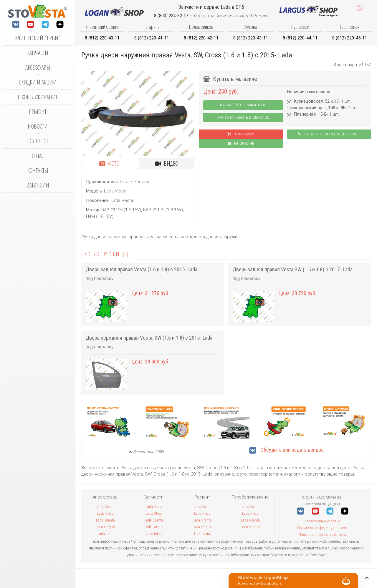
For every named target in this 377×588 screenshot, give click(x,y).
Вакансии (38, 185)
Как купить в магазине (243, 105)
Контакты (38, 171)
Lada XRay (105, 514)
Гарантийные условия (323, 521)
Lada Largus (105, 527)
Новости (38, 126)
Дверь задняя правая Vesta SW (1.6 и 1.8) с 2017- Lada (293, 269)
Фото (109, 163)
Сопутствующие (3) (107, 254)
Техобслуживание (38, 97)
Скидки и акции (38, 82)
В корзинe (241, 143)
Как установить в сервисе (243, 117)
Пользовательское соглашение (323, 535)
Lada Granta (105, 520)
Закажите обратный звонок (329, 134)
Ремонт (38, 112)
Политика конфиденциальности (323, 528)
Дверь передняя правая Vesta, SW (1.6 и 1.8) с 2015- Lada (149, 338)
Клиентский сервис (38, 38)
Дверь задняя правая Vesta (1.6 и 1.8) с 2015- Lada (142, 269)
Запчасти (38, 53)
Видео (167, 163)
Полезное (38, 141)
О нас (38, 156)
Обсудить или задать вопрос (286, 450)
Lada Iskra (105, 534)
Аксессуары (38, 68)
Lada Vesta (105, 507)
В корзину (241, 134)
